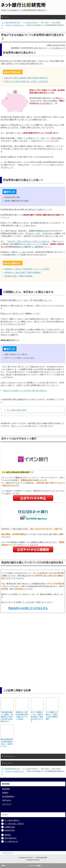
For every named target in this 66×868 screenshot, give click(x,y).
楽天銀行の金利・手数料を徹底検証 (18, 276)
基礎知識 (7, 835)
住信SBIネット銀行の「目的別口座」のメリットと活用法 (27, 269)
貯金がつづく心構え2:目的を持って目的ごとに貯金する (26, 81)
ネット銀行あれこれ (11, 841)
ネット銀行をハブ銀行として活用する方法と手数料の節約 (52, 715)
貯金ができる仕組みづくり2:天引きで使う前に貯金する (25, 391)
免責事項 (5, 793)
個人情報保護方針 (8, 796)
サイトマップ (7, 804)
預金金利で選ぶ (10, 830)
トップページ (20, 426)
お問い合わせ (7, 800)
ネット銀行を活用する (12, 820)
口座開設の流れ (10, 827)
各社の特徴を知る (10, 838)
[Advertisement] (20, 635)
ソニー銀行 (34, 247)
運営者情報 (6, 789)
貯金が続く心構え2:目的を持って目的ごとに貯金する (29, 241)
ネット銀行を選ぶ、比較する (14, 824)
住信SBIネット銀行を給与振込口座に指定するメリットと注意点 (22, 715)
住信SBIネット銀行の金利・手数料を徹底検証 (23, 272)
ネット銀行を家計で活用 (16, 410)
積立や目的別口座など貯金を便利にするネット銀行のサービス (7, 742)
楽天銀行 (46, 233)
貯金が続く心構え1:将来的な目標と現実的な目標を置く (26, 78)
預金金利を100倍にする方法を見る (28, 608)
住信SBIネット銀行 (33, 233)
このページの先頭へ (35, 866)
